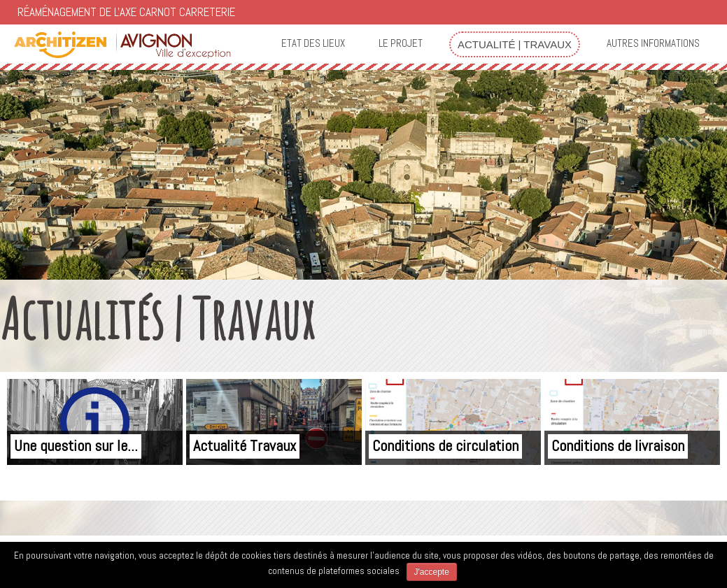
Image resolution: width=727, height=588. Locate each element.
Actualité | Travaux (515, 44)
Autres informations (653, 43)
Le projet (401, 43)
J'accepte (432, 572)
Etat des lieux (313, 43)
